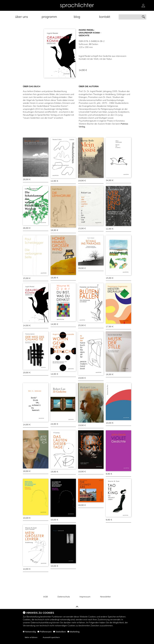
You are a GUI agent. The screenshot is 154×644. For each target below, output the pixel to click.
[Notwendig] (24, 632)
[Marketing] (68, 632)
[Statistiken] (54, 632)
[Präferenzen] (38, 632)
